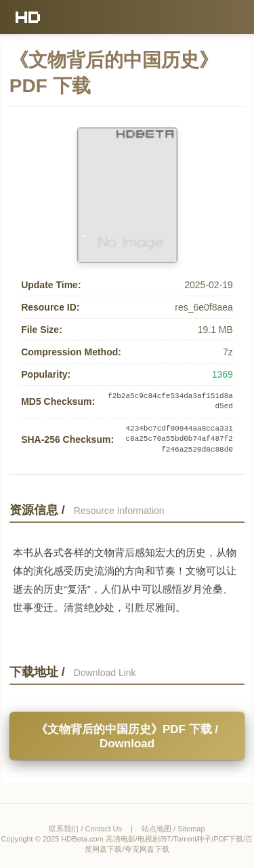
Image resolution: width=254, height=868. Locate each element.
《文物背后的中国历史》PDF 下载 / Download (127, 736)
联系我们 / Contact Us (85, 829)
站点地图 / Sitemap (173, 829)
